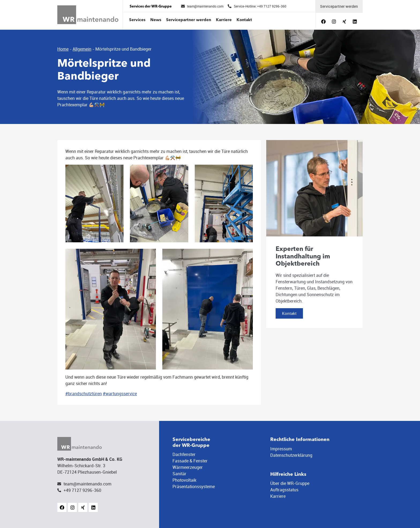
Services (137, 20)
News (156, 20)
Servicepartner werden (189, 20)
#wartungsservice (120, 394)
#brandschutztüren (84, 394)
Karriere (224, 20)
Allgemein (82, 49)
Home (63, 49)
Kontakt (244, 20)
